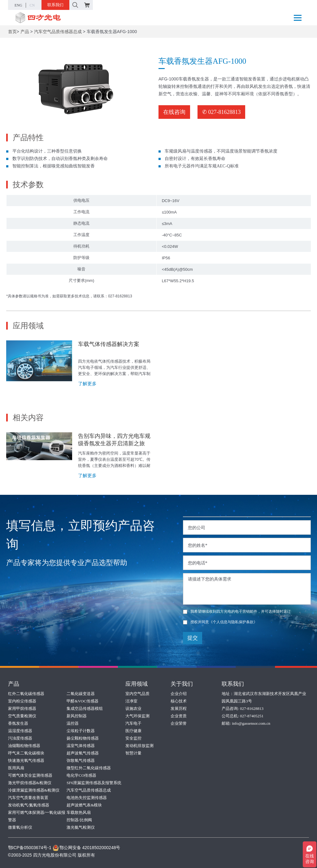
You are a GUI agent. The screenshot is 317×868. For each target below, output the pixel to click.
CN (32, 5)
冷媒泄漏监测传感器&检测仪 (34, 790)
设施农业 (133, 708)
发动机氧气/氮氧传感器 (29, 805)
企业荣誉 (179, 723)
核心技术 (179, 701)
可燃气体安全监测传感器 (30, 775)
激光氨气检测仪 (81, 827)
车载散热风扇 (79, 812)
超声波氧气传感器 (83, 753)
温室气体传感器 (81, 746)
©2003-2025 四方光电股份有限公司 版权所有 (52, 855)
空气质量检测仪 (22, 716)
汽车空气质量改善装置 (28, 798)
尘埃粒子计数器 (81, 731)
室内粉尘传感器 (22, 701)
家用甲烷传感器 (22, 708)
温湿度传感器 (20, 731)
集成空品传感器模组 (85, 708)
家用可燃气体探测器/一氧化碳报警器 (37, 816)
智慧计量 (133, 753)
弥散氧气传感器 (81, 760)
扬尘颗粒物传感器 (83, 738)
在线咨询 (174, 112)
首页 (12, 32)
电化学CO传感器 (81, 775)
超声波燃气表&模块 (84, 805)
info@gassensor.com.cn (251, 723)
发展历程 (179, 708)
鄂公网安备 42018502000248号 (87, 848)
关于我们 (182, 684)
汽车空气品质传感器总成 (58, 32)
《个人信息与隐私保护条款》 (233, 622)
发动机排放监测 (139, 746)
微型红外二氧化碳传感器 (89, 768)
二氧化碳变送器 (81, 694)
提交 (193, 638)
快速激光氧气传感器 (26, 760)
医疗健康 (133, 731)
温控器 (73, 723)
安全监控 (133, 738)
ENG (18, 5)
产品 (25, 32)
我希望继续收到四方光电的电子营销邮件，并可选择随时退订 (237, 611)
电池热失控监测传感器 (87, 798)
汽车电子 (133, 723)
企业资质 (179, 716)
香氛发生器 (18, 723)
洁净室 (131, 701)
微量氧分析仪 (20, 827)
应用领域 (137, 684)
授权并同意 (220, 622)
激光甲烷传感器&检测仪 (30, 783)
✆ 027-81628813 (221, 112)
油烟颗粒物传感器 (24, 746)
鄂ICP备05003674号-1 (30, 848)
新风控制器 (77, 716)
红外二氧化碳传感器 (26, 694)
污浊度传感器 (20, 738)
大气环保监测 (137, 716)
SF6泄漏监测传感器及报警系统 (94, 783)
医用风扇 (16, 768)
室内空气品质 (137, 694)
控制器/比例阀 (79, 820)
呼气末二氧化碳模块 (26, 753)
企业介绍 (179, 694)
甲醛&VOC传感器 (83, 701)
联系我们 (55, 5)
